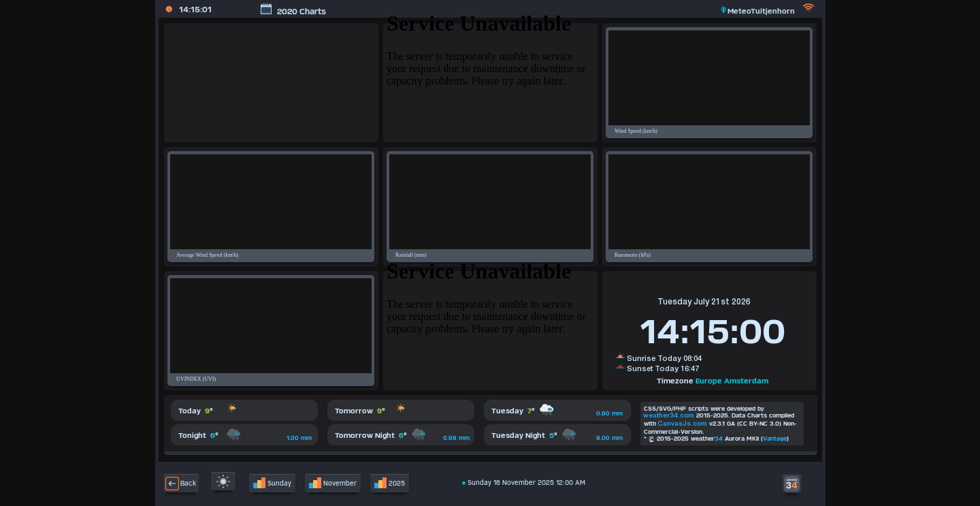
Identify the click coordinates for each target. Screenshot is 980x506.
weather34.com (669, 416)
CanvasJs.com (682, 424)
